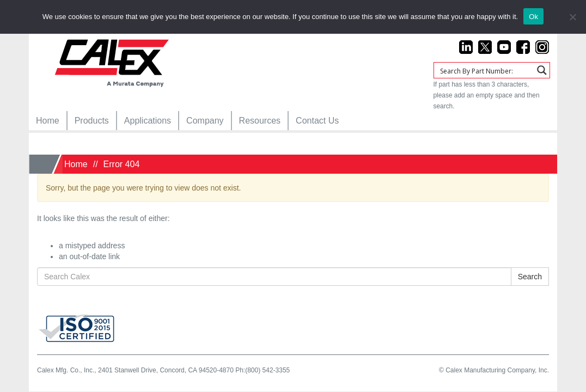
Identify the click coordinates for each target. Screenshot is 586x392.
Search (530, 277)
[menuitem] (48, 121)
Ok (533, 17)
